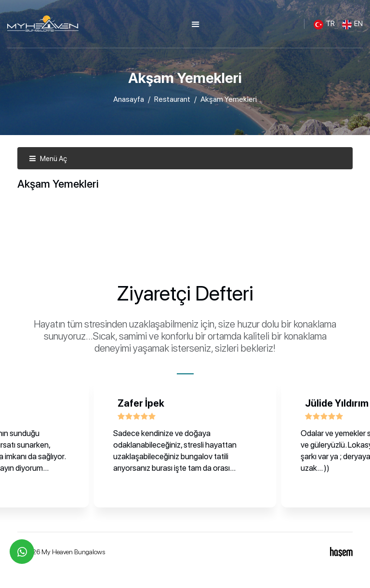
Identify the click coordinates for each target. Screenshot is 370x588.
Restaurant (172, 99)
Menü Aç (48, 159)
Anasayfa (129, 99)
